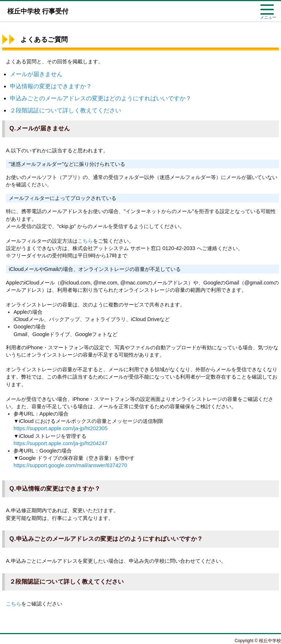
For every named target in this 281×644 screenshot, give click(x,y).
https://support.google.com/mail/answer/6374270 (70, 465)
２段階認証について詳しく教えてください (65, 110)
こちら (85, 241)
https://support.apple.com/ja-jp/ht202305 (61, 428)
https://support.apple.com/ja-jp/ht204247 (61, 443)
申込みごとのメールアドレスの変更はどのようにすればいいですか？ (101, 98)
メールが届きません (36, 74)
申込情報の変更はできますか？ (51, 86)
